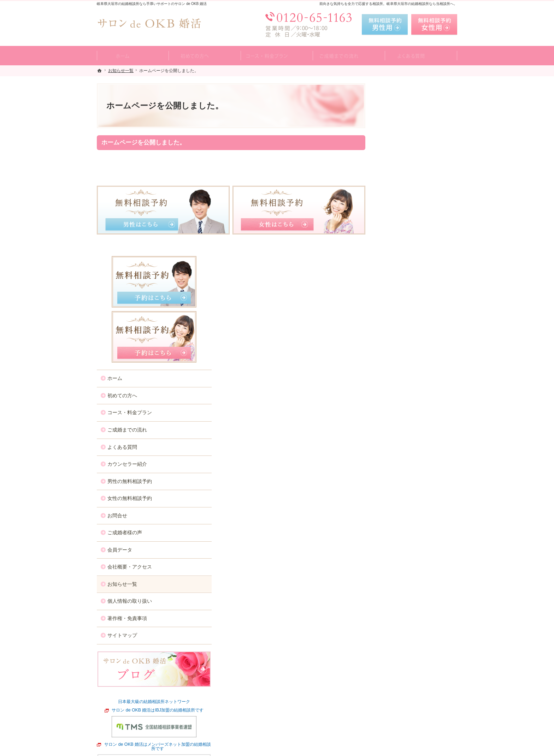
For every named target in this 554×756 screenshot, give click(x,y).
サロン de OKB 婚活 (196, 749)
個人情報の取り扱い (405, 428)
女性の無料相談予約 (405, 326)
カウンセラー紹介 (403, 291)
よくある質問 (398, 274)
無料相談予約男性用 (385, 25)
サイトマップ (398, 463)
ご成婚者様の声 (400, 360)
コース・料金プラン (405, 240)
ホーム (390, 206)
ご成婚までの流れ (403, 257)
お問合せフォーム (408, 721)
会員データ (395, 377)
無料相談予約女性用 (434, 25)
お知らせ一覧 (398, 411)
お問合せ (393, 343)
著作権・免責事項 (403, 445)
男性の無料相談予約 (405, 308)
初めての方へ (398, 223)
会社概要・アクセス (405, 394)
